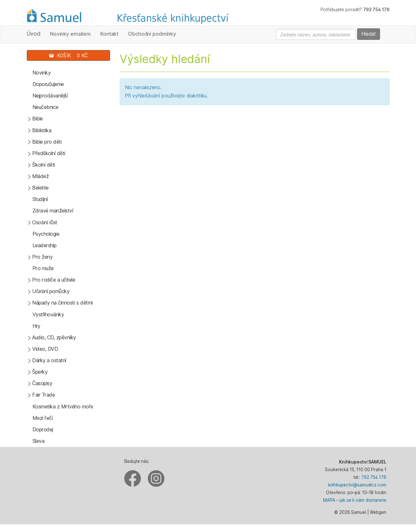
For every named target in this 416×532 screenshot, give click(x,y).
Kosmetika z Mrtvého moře (63, 406)
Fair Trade (43, 395)
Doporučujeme (48, 84)
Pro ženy (42, 257)
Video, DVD (45, 349)
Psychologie (46, 234)
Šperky (40, 372)
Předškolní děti (49, 153)
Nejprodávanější (50, 96)
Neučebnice (46, 107)
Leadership (45, 245)
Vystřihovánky (48, 314)
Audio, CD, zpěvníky (54, 337)
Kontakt (109, 34)
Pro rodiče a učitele (54, 280)
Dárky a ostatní (49, 360)
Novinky (42, 73)
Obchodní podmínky (152, 34)
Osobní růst (45, 222)
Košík (68, 56)
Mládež (40, 176)
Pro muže (43, 268)
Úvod (34, 34)
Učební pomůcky (51, 291)
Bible (38, 119)
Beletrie (40, 188)
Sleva (39, 441)
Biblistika (42, 130)
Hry (36, 326)
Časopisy (42, 383)
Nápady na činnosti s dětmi (62, 303)
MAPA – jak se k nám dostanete (355, 500)
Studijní (40, 199)
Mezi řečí (43, 418)
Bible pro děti (47, 142)
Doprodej (43, 429)
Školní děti (44, 165)
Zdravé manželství (53, 211)
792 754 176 (374, 477)
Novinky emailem (70, 34)
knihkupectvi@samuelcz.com (357, 485)
